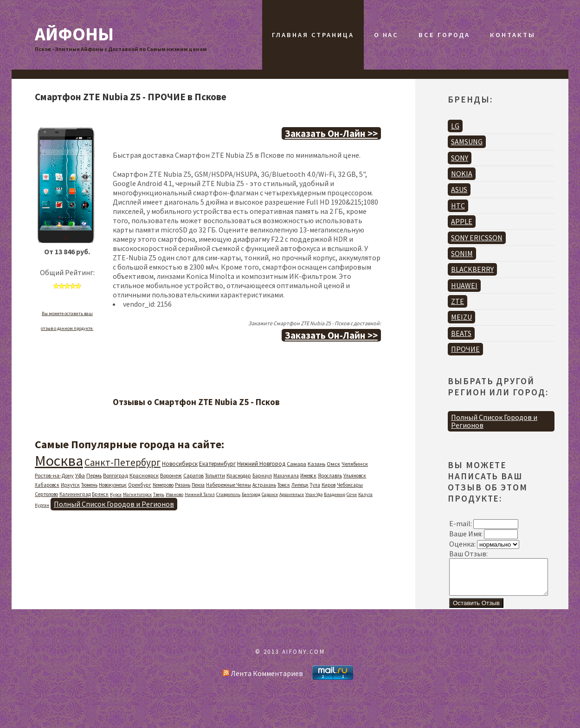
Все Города (444, 35)
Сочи (352, 494)
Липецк (300, 485)
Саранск (270, 494)
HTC (458, 206)
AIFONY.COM (304, 658)
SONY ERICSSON (477, 238)
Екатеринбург (217, 464)
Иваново (174, 494)
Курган (42, 505)
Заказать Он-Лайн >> (331, 133)
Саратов (193, 475)
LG (455, 126)
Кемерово (163, 485)
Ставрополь (228, 494)
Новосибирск (180, 464)
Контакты (512, 35)
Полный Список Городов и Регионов (114, 504)
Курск (116, 494)
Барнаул (262, 476)
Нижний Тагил (200, 494)
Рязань (183, 485)
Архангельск (292, 494)
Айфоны (74, 34)
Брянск (100, 494)
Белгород (251, 494)
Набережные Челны (229, 485)
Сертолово (46, 494)
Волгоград (116, 475)
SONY (460, 158)
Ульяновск (355, 476)
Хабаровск (47, 485)
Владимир (335, 494)
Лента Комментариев (263, 680)
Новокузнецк (113, 485)
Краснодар (239, 476)
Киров (329, 485)
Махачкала (286, 476)
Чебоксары (350, 485)
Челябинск (355, 464)
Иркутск (70, 485)
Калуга (365, 494)
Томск (284, 485)
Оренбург (140, 485)
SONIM (462, 253)
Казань (316, 464)
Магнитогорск (137, 494)
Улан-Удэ (314, 494)
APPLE (462, 221)
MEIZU (461, 317)
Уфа (80, 475)
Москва (59, 461)
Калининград (75, 494)
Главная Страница (313, 35)
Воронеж (171, 475)
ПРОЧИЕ (465, 349)
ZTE (458, 301)
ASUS (459, 189)
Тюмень (89, 485)
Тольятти (215, 476)
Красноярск (144, 475)
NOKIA (462, 174)
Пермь (94, 475)
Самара (296, 464)
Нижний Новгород (261, 464)
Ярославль (330, 476)
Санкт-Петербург (122, 462)
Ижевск (308, 476)
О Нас (386, 35)
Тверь (159, 494)
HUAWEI (464, 285)
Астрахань (264, 485)
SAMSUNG (467, 142)
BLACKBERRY (472, 269)
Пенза (198, 485)
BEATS (461, 333)
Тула (315, 485)
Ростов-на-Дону (54, 475)
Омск (333, 464)
